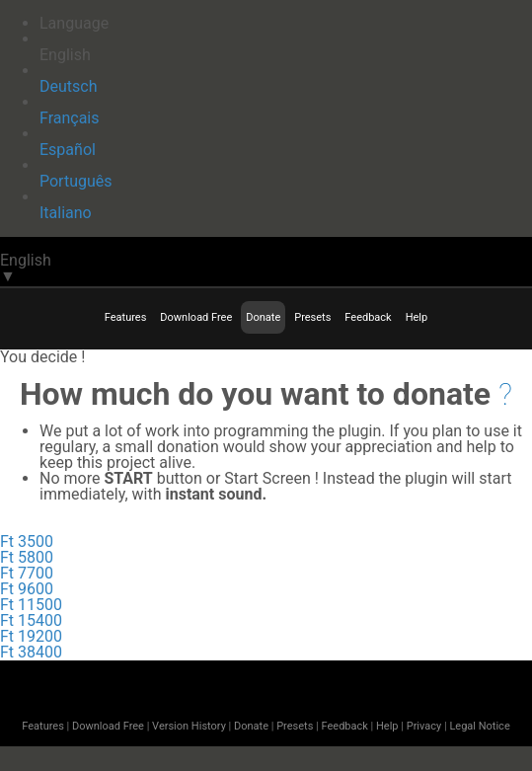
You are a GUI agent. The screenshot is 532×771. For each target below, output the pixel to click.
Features (126, 317)
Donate (263, 317)
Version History (189, 726)
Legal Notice (479, 726)
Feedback (368, 317)
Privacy (424, 726)
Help (417, 317)
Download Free (196, 317)
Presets (312, 317)
